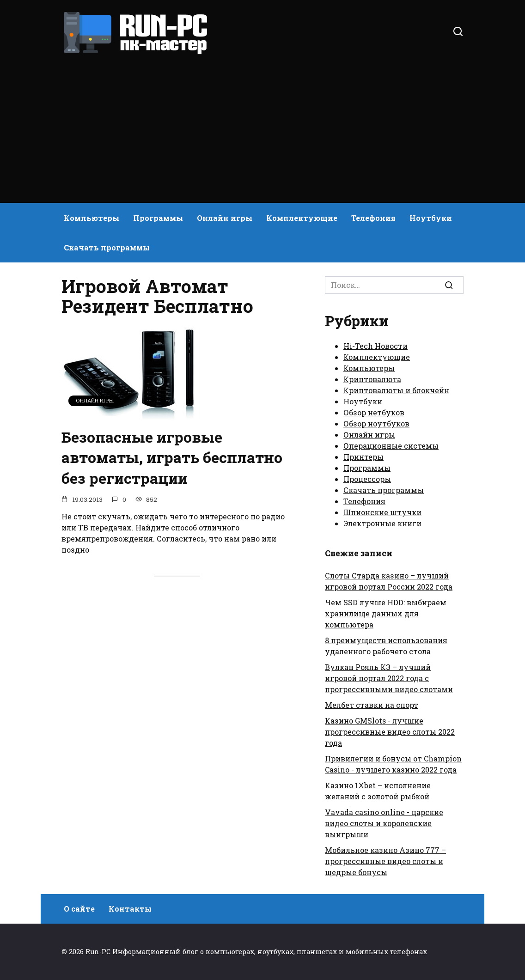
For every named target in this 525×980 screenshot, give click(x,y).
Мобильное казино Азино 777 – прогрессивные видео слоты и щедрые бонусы (385, 861)
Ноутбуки (431, 218)
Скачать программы (107, 247)
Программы (158, 218)
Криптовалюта (372, 379)
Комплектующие (302, 218)
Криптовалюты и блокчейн (396, 390)
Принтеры (363, 457)
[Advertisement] (262, 125)
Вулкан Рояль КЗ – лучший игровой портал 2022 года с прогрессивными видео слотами (389, 678)
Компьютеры (92, 218)
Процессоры (367, 479)
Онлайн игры (225, 218)
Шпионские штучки (382, 512)
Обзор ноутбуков (376, 423)
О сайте (79, 909)
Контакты (130, 909)
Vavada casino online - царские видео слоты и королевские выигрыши (384, 823)
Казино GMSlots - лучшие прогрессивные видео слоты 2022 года (390, 732)
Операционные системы (391, 446)
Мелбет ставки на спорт (372, 705)
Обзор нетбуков (374, 412)
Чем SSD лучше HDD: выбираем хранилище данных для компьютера (386, 613)
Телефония (373, 218)
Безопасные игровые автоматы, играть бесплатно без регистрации (172, 458)
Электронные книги (382, 523)
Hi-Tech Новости (375, 346)
